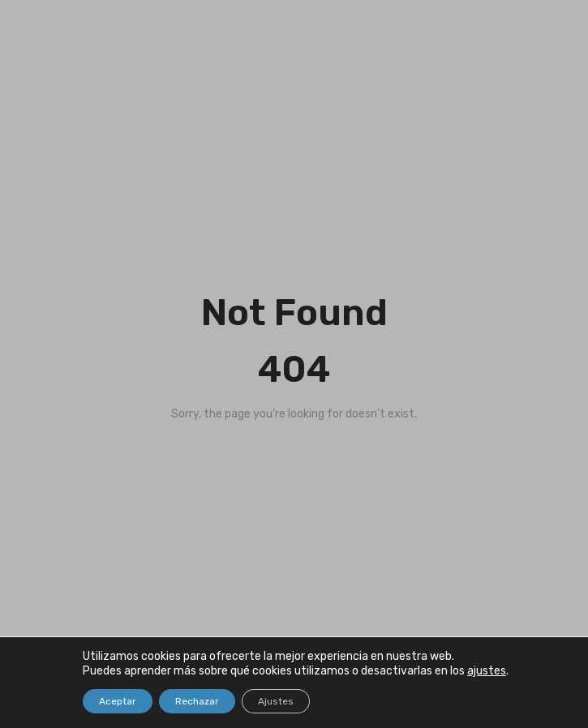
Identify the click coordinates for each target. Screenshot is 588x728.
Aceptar (118, 701)
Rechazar (197, 701)
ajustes (487, 671)
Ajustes (276, 701)
